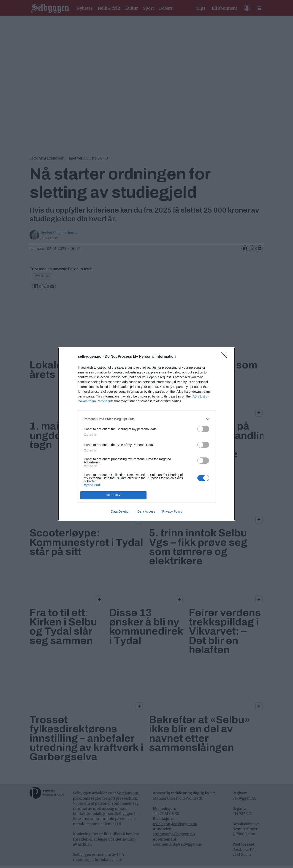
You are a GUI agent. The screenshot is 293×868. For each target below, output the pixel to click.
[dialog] (146, 434)
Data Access (146, 511)
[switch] (203, 429)
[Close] (226, 357)
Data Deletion (121, 511)
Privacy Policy (172, 511)
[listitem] (146, 419)
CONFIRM (113, 495)
